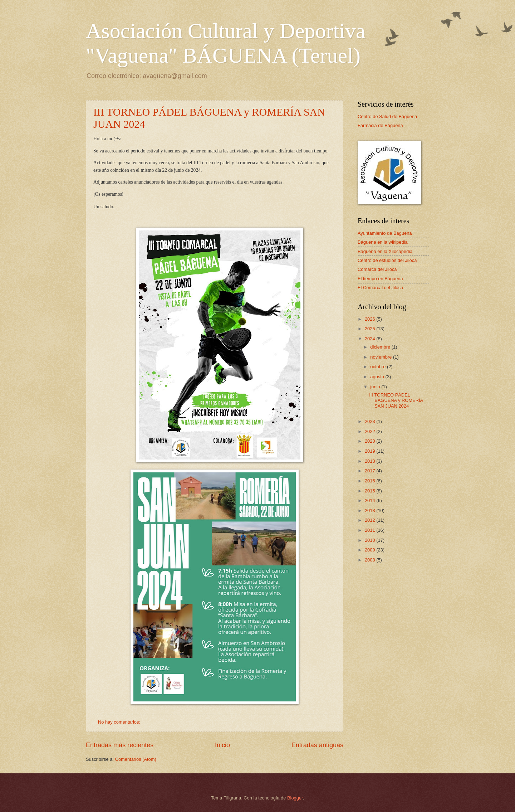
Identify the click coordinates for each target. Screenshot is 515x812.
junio (376, 387)
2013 (371, 510)
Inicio (222, 745)
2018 (371, 461)
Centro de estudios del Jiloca (387, 260)
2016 (371, 481)
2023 (371, 421)
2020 (371, 441)
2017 (371, 471)
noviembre (382, 357)
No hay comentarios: (120, 722)
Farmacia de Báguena (380, 125)
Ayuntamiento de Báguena (385, 233)
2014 (371, 500)
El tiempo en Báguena (380, 279)
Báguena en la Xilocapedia (385, 251)
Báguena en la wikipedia (383, 242)
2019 (371, 451)
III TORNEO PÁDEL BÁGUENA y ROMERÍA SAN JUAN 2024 (396, 400)
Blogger (295, 798)
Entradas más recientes (120, 745)
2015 (371, 491)
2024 (371, 339)
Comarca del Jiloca (377, 269)
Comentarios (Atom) (136, 759)
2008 (371, 560)
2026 (371, 319)
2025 (371, 329)
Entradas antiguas (317, 745)
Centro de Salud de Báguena (387, 116)
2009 (371, 550)
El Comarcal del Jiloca (380, 288)
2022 (371, 431)
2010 (371, 540)
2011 (371, 530)
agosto (378, 377)
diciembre (381, 347)
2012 (371, 520)
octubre (379, 367)
